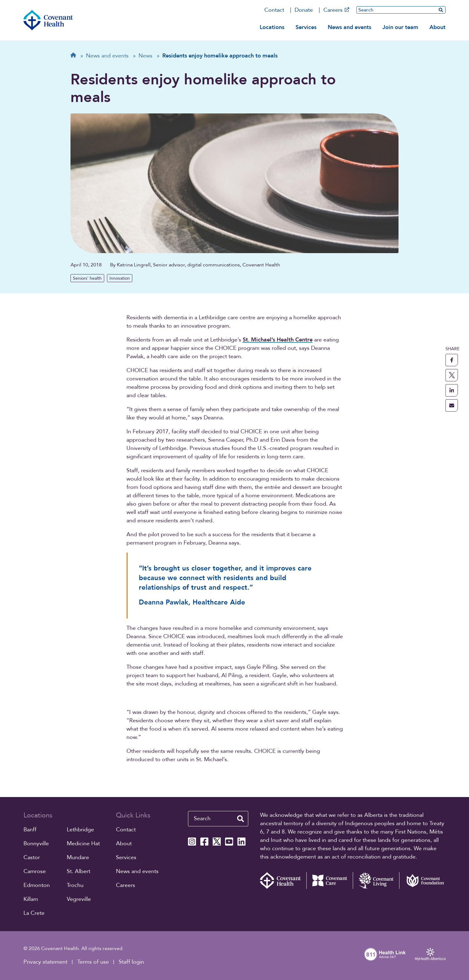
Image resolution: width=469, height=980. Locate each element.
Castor (32, 857)
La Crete (34, 913)
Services (306, 27)
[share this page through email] (452, 405)
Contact (274, 10)
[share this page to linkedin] (452, 390)
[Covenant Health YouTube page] (229, 842)
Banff (30, 830)
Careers (336, 10)
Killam (31, 899)
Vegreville (79, 899)
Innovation (120, 278)
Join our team (400, 27)
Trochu (75, 885)
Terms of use (93, 962)
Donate (304, 10)
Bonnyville (36, 844)
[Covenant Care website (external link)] (330, 881)
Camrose (35, 871)
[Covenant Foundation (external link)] (422, 881)
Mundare (78, 857)
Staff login (131, 962)
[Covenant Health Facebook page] (204, 842)
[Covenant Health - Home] (283, 881)
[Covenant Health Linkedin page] (241, 842)
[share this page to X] (452, 375)
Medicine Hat (83, 844)
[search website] (441, 10)
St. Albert (79, 871)
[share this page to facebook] (452, 360)
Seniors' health (87, 278)
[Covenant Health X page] (217, 842)
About (437, 27)
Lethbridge (80, 830)
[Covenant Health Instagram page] (192, 842)
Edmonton (37, 885)
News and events (350, 27)
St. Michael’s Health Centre (278, 340)
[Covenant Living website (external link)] (376, 881)
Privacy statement (45, 962)
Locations (272, 27)
